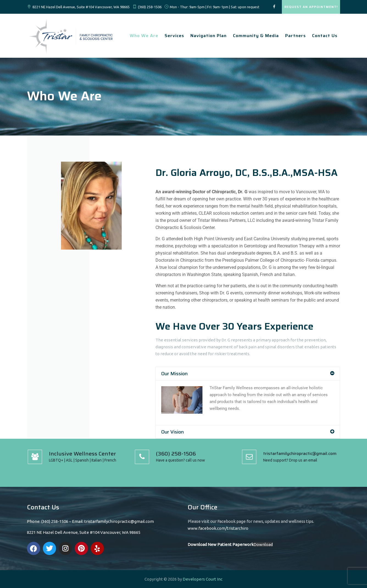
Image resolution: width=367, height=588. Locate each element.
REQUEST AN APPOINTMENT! (311, 7)
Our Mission (174, 374)
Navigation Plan (208, 36)
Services (174, 36)
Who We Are (144, 36)
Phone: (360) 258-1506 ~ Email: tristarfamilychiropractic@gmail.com (90, 521)
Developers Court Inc (203, 579)
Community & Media (256, 36)
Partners (295, 36)
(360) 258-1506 (150, 7)
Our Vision (173, 432)
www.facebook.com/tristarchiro (218, 528)
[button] (248, 374)
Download (263, 544)
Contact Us (325, 36)
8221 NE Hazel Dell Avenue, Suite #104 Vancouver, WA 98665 (81, 7)
